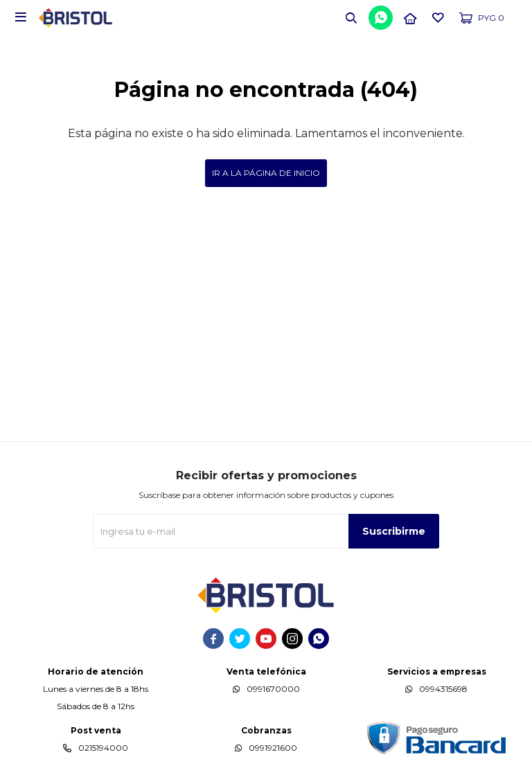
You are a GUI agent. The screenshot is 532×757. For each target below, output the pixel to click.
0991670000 (273, 689)
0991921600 (273, 748)
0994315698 (443, 689)
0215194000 (103, 748)
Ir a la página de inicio (266, 173)
